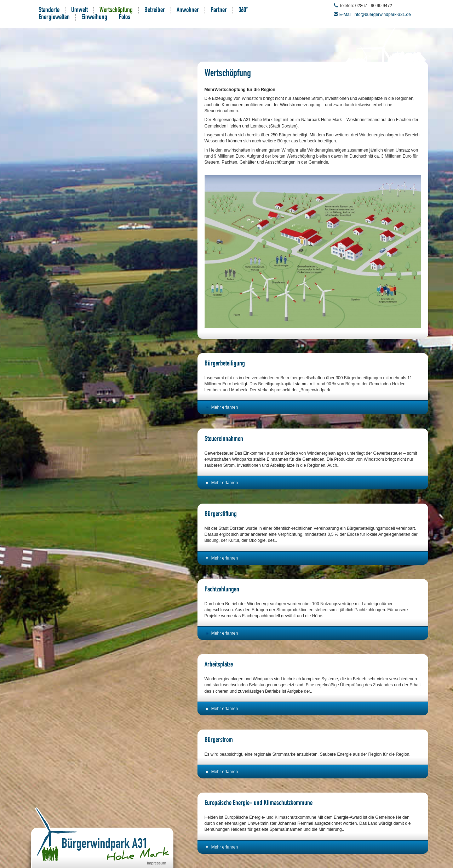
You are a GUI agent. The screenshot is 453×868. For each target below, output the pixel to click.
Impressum (156, 863)
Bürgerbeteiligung (225, 364)
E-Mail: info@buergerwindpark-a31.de (375, 15)
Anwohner (188, 11)
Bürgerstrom (219, 741)
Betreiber (155, 11)
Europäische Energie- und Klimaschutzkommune (259, 804)
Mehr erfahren (225, 407)
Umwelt (79, 11)
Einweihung (94, 18)
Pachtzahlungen (222, 590)
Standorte (49, 11)
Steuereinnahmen (224, 439)
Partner (219, 11)
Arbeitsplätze (219, 665)
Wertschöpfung (116, 11)
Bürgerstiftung (221, 515)
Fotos (125, 18)
